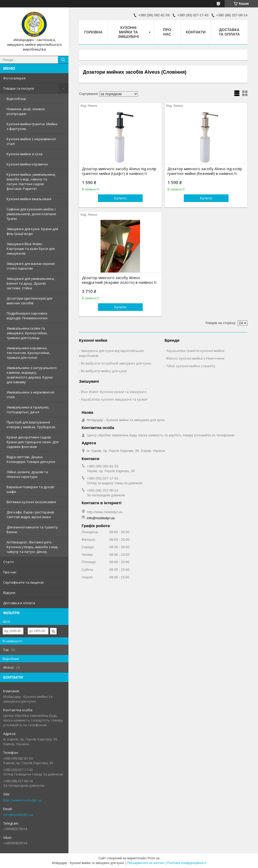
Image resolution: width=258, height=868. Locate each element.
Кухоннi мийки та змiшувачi (128, 32)
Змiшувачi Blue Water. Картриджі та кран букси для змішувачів (31, 249)
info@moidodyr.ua (18, 815)
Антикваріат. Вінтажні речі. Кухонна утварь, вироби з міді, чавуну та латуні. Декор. (32, 547)
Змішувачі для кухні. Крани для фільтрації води (32, 231)
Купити (120, 198)
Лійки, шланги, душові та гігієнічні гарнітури (27, 474)
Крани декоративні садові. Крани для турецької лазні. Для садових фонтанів (33, 442)
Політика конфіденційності (187, 863)
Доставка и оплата (19, 603)
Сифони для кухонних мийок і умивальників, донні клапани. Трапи (32, 214)
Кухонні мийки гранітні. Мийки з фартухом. (32, 126)
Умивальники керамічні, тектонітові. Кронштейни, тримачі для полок (28, 353)
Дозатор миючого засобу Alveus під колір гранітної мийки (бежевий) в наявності (205, 171)
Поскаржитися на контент (146, 863)
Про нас (10, 572)
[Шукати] (63, 60)
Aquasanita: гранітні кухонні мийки (195, 351)
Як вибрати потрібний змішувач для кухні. (116, 363)
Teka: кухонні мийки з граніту (191, 366)
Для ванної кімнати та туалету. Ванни (33, 529)
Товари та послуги (19, 88)
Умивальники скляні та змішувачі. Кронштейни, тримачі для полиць (27, 333)
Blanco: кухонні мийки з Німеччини (195, 358)
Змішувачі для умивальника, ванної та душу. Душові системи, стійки (31, 283)
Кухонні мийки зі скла (24, 154)
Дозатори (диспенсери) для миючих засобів (29, 301)
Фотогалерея (14, 78)
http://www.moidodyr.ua (23, 800)
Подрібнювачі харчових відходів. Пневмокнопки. (27, 316)
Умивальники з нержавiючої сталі (31, 395)
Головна (93, 32)
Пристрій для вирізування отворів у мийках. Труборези (31, 425)
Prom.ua (154, 858)
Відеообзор (16, 99)
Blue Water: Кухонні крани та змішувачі (114, 392)
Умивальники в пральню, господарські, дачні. (28, 410)
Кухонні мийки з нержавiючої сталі (31, 141)
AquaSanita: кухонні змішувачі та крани (114, 399)
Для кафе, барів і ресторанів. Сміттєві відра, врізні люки (31, 514)
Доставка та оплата (229, 32)
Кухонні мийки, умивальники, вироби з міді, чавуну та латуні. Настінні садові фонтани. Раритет (31, 181)
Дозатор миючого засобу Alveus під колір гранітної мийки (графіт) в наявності (119, 171)
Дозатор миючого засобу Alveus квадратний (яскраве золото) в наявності (119, 280)
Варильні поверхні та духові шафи (30, 489)
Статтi (8, 562)
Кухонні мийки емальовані (29, 199)
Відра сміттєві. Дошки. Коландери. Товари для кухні (31, 459)
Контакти (196, 32)
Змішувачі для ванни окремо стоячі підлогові (31, 266)
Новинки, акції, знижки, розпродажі (26, 111)
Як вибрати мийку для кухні (104, 371)
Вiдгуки (9, 593)
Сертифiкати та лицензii (23, 582)
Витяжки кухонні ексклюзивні (31, 502)
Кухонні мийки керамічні (27, 164)
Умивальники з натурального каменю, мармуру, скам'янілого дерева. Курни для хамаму (32, 375)
